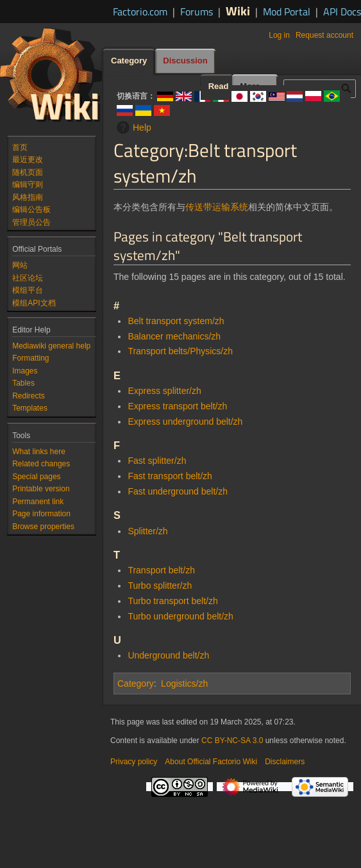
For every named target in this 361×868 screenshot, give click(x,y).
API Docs (342, 12)
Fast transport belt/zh (170, 476)
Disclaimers (285, 762)
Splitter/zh (147, 531)
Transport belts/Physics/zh (180, 351)
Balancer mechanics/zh (174, 336)
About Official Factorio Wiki (211, 762)
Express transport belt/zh (177, 406)
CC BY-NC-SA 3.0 (232, 741)
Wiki (238, 11)
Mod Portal (287, 12)
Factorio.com (140, 12)
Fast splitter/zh (157, 461)
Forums (197, 12)
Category (136, 684)
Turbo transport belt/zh (172, 601)
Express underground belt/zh (185, 422)
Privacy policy (134, 762)
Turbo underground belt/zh (180, 616)
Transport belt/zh (161, 570)
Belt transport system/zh (176, 321)
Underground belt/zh (168, 655)
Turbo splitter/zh (160, 585)
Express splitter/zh (164, 391)
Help (132, 127)
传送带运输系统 (217, 207)
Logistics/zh (184, 684)
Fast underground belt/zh (178, 491)
